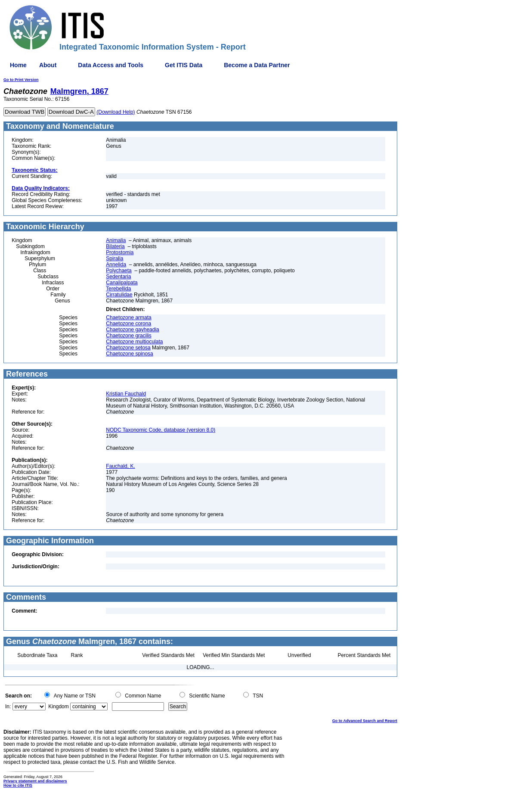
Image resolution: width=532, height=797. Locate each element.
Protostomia (120, 252)
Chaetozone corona (128, 324)
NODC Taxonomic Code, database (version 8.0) (161, 430)
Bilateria (115, 246)
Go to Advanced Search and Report (365, 721)
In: (8, 707)
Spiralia (114, 258)
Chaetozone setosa (128, 348)
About (48, 65)
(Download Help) (116, 112)
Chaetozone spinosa (129, 354)
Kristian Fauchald (126, 394)
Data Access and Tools (111, 65)
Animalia (116, 240)
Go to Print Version (21, 80)
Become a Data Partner (257, 65)
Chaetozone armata (128, 318)
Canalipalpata (122, 283)
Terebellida (118, 289)
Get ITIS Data (184, 65)
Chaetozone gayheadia (132, 330)
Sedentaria (118, 277)
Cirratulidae (119, 295)
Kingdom (58, 707)
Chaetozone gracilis (128, 336)
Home (18, 65)
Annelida (116, 265)
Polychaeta (119, 271)
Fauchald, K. (120, 466)
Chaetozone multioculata (134, 342)
